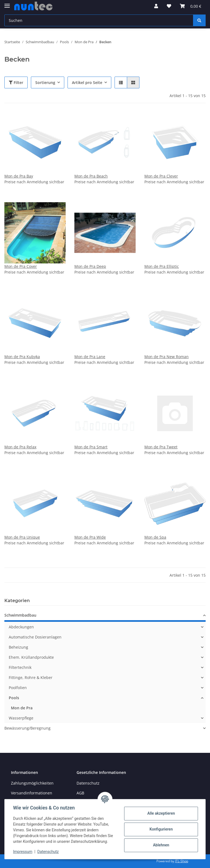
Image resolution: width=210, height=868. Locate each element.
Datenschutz (88, 783)
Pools (14, 698)
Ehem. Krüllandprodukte (31, 657)
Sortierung (45, 82)
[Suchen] (99, 20)
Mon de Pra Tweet (161, 447)
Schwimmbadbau (20, 615)
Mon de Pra (22, 708)
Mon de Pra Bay (19, 176)
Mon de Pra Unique (22, 537)
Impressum (23, 852)
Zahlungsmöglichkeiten (32, 783)
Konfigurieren (161, 829)
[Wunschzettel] (169, 6)
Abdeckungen (21, 627)
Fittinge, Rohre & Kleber (31, 677)
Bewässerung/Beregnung (27, 728)
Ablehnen (161, 845)
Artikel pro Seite (87, 82)
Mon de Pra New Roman (167, 357)
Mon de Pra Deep (90, 266)
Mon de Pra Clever (161, 176)
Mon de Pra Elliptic (162, 266)
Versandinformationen (32, 793)
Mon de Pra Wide (90, 537)
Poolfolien (18, 688)
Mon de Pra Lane (90, 357)
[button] (156, 6)
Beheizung (18, 647)
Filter (16, 82)
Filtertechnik (20, 667)
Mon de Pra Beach (91, 176)
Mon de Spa (155, 537)
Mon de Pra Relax (20, 447)
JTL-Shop (182, 861)
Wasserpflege (21, 718)
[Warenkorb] (191, 6)
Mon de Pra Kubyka (22, 357)
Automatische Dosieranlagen (35, 637)
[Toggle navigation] (7, 3)
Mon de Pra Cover (21, 266)
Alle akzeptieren (161, 813)
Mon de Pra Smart (91, 447)
